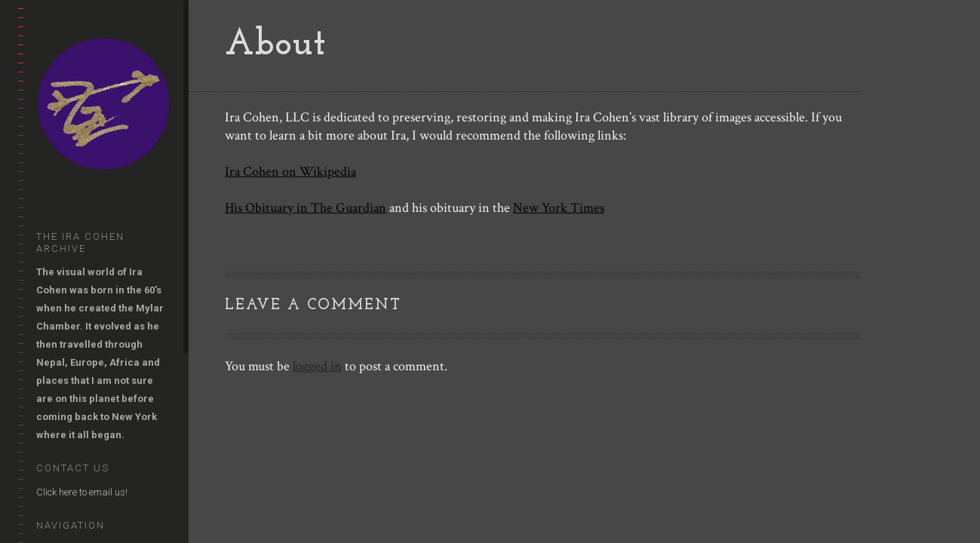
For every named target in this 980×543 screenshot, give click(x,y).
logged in (317, 366)
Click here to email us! (82, 492)
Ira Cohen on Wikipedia (290, 172)
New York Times (559, 208)
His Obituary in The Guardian (306, 208)
